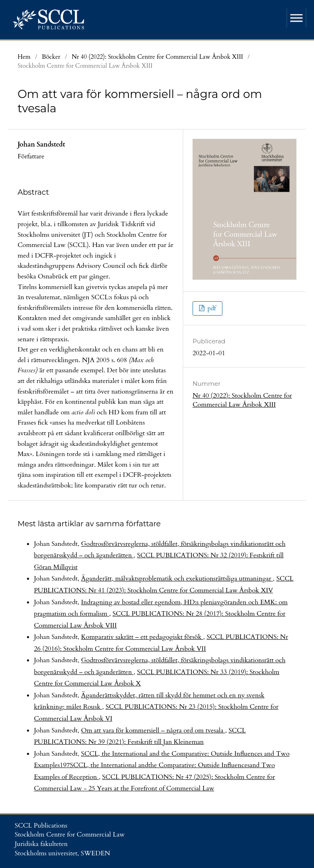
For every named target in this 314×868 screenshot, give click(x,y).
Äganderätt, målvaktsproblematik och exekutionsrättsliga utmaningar (177, 579)
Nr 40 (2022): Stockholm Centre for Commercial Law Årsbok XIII (157, 57)
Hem (24, 57)
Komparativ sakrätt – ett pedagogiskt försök (142, 637)
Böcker (51, 57)
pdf (211, 308)
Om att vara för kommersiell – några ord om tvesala (153, 730)
